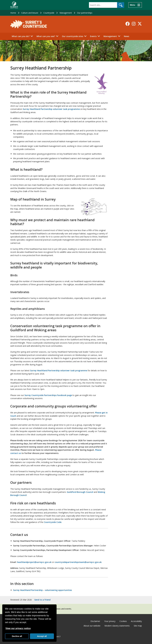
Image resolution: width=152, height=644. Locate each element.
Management (66, 13)
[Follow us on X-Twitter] (140, 24)
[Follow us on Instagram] (134, 24)
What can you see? (46, 36)
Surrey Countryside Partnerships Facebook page (48, 395)
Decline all (17, 636)
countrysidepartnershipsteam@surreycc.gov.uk (78, 562)
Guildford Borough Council (80, 492)
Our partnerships (85, 13)
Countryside (49, 13)
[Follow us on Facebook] (128, 24)
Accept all (42, 636)
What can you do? (21, 36)
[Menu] (135, 5)
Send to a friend (42, 600)
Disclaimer (95, 621)
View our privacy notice (18, 628)
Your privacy (110, 621)
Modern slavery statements (117, 626)
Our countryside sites (73, 36)
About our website (92, 626)
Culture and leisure (30, 13)
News (126, 36)
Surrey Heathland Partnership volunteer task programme (51, 109)
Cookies (123, 621)
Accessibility (136, 621)
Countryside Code (53, 522)
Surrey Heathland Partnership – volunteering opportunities (42, 590)
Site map (138, 626)
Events (93, 36)
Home (13, 13)
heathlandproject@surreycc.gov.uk (34, 562)
